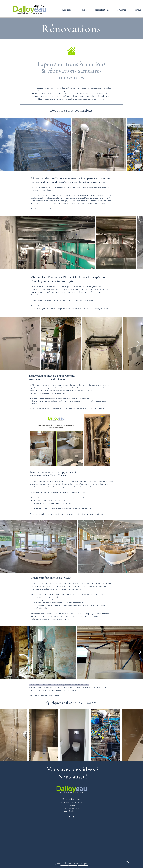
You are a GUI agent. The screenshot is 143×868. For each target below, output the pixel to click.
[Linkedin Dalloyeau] (70, 817)
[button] (102, 10)
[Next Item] (138, 145)
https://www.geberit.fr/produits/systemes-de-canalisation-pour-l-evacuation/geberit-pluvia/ (71, 309)
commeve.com (82, 863)
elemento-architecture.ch (59, 619)
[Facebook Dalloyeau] (73, 817)
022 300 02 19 (74, 808)
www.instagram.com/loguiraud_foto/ (74, 865)
